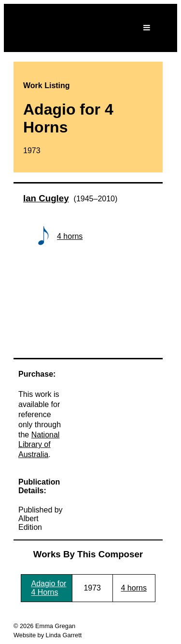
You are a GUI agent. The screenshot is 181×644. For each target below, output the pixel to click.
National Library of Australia (39, 445)
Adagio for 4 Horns (49, 588)
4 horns (70, 236)
